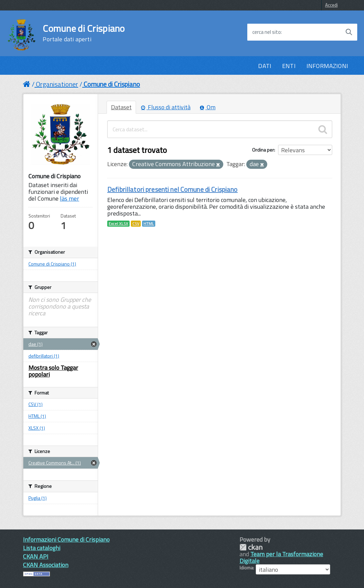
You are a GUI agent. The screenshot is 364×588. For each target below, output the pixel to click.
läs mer (70, 198)
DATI (265, 66)
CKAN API (36, 556)
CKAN (251, 547)
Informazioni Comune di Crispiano (66, 539)
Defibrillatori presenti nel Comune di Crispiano (173, 189)
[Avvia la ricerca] (349, 32)
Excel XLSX (118, 224)
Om (208, 107)
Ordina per (263, 150)
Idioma (246, 568)
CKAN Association (46, 565)
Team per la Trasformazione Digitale (281, 557)
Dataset (121, 107)
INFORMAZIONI (327, 66)
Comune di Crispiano (84, 33)
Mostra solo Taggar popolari (53, 371)
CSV (136, 224)
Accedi (331, 5)
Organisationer (57, 84)
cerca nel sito (267, 32)
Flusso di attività (166, 107)
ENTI (289, 66)
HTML (149, 224)
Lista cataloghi (42, 548)
